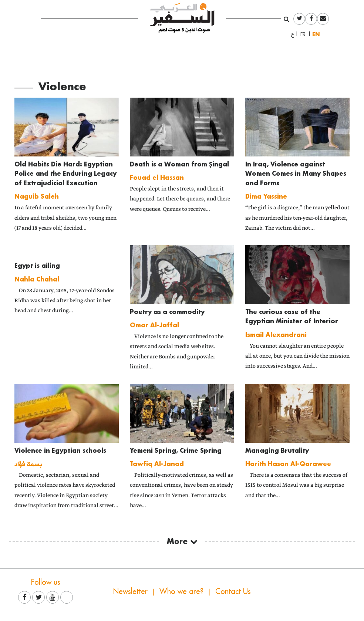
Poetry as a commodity (167, 312)
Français (305, 34)
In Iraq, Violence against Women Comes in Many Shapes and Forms (296, 173)
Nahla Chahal (37, 279)
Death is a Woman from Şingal (179, 164)
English (318, 34)
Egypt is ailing (37, 265)
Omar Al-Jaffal (154, 325)
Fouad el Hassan (157, 177)
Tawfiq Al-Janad (157, 464)
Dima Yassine (266, 196)
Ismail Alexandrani (276, 335)
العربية (293, 34)
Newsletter (130, 591)
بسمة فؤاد (28, 464)
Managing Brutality (277, 450)
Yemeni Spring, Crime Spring (176, 450)
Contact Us (233, 591)
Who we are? (181, 591)
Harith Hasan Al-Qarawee (288, 464)
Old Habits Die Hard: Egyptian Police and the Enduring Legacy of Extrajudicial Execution (65, 173)
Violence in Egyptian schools (60, 450)
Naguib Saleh (37, 196)
